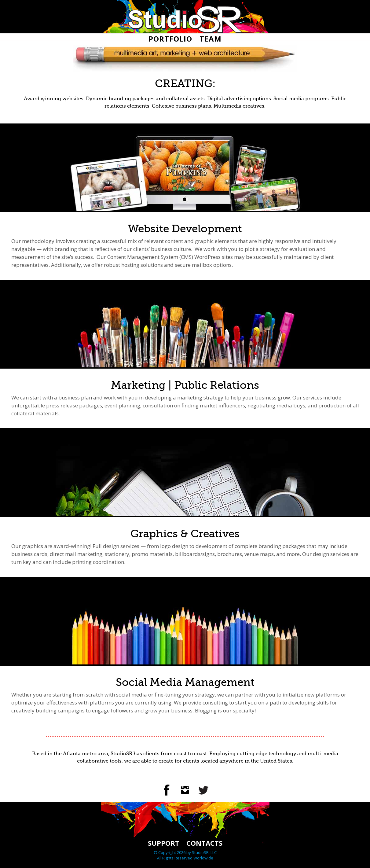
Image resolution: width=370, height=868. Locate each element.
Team (211, 39)
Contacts (204, 843)
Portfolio (170, 39)
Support (164, 843)
